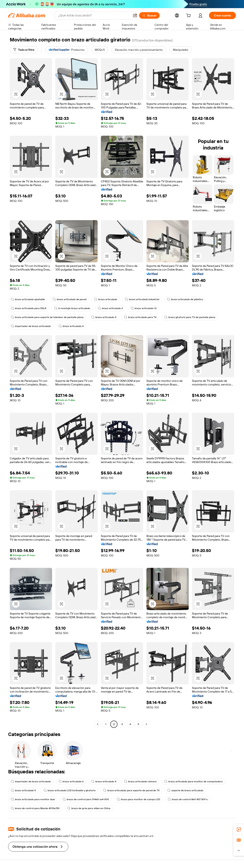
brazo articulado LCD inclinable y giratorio (70, 790)
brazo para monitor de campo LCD (138, 799)
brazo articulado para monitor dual (33, 799)
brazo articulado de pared (70, 299)
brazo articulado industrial (142, 299)
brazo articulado (106, 299)
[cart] (189, 16)
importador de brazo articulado (31, 326)
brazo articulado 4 (71, 326)
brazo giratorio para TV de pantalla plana (190, 317)
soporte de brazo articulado (185, 790)
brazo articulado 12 (144, 308)
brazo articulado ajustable (28, 299)
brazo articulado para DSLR (29, 308)
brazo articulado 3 (104, 317)
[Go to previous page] (98, 724)
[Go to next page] (146, 724)
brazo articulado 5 (23, 790)
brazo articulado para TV (140, 317)
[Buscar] (149, 15)
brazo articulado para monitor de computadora (193, 781)
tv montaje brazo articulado (72, 308)
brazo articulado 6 (71, 781)
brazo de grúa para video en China (89, 808)
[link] (239, 829)
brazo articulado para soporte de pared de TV (131, 790)
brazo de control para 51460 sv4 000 (86, 799)
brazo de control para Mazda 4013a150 (35, 808)
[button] (135, 15)
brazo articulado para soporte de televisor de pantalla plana (47, 317)
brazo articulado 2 (110, 308)
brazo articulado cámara (140, 781)
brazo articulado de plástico (185, 299)
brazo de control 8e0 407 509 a (188, 799)
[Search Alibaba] (94, 15)
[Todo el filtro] (24, 50)
